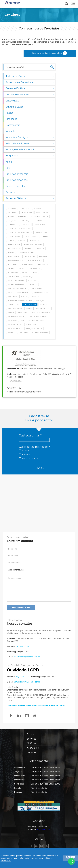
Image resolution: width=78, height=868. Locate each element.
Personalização (15, 308)
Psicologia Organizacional (33, 320)
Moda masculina (41, 292)
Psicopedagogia (15, 324)
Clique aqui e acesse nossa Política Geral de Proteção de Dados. (36, 706)
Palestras (44, 304)
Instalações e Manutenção (30, 149)
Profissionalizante (16, 316)
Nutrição (40, 300)
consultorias (14, 236)
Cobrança (12, 224)
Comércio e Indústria (30, 94)
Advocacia (25, 208)
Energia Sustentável (33, 244)
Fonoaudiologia (35, 260)
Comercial (25, 224)
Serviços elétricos (34, 328)
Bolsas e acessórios (39, 216)
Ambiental (12, 212)
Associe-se (33, 748)
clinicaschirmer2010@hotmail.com (24, 392)
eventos (40, 248)
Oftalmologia (30, 304)
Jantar (25, 272)
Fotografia (13, 264)
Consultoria (42, 232)
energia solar (14, 244)
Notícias (32, 743)
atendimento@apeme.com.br (27, 657)
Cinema (39, 220)
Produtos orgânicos (30, 180)
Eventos (25, 455)
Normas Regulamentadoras (20, 300)
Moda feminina (23, 292)
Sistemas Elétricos (30, 198)
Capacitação (26, 220)
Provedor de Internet (38, 316)
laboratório (13, 276)
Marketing (33, 280)
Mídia (30, 162)
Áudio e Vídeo (42, 212)
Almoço (37, 208)
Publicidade (31, 324)
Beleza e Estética (30, 88)
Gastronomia (30, 125)
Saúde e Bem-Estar (30, 186)
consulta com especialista (19, 228)
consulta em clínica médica (20, 232)
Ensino (30, 113)
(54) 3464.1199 (14, 388)
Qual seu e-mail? (30, 435)
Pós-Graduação (43, 308)
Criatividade (30, 101)
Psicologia (13, 320)
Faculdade (30, 256)
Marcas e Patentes (16, 280)
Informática (35, 268)
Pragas (11, 312)
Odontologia (14, 304)
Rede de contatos (30, 458)
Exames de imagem (26, 252)
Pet (30, 168)
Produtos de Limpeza (41, 312)
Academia (12, 208)
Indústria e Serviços (30, 137)
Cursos (24, 451)
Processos (23, 312)
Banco (11, 216)
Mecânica (33, 284)
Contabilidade (30, 236)
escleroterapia (14, 248)
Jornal (34, 272)
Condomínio (39, 224)
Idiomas (22, 268)
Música (24, 296)
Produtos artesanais (30, 174)
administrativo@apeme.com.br (27, 682)
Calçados (12, 220)
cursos (11, 240)
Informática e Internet (30, 143)
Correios (45, 236)
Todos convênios (30, 76)
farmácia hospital (16, 260)
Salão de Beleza (15, 328)
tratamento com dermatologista (33, 332)
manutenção (29, 276)
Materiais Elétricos (16, 284)
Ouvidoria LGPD (23, 670)
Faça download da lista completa (50, 53)
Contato (31, 753)
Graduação (43, 264)
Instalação (13, 272)
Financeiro (30, 119)
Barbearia (22, 216)
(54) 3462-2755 (22, 646)
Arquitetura (26, 212)
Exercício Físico (14, 256)
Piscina (29, 308)
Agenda (31, 734)
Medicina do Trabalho (18, 288)
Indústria (30, 131)
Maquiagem (30, 156)
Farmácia (43, 256)
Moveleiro (12, 296)
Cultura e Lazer (30, 107)
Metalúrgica (37, 288)
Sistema (11, 332)
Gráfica (11, 268)
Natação (35, 296)
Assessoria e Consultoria (30, 82)
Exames (11, 252)
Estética (29, 248)
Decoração (34, 240)
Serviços (30, 192)
